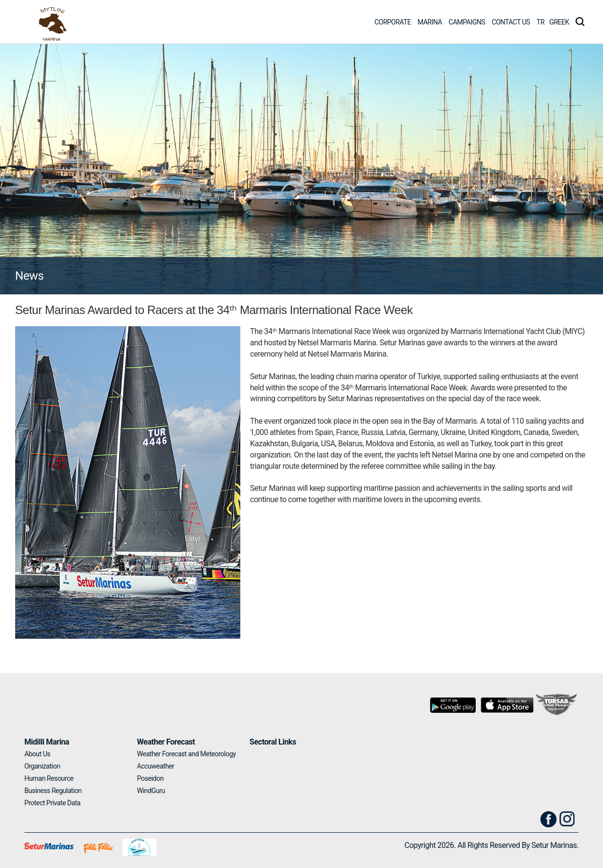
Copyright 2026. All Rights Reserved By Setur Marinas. (491, 845)
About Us (37, 754)
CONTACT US (511, 22)
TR (540, 22)
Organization (42, 766)
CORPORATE (393, 22)
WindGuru (151, 791)
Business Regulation (53, 791)
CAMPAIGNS (467, 22)
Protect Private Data (53, 803)
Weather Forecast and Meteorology (186, 754)
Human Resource (49, 778)
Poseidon (150, 778)
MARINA (430, 22)
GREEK (559, 22)
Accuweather (156, 766)
